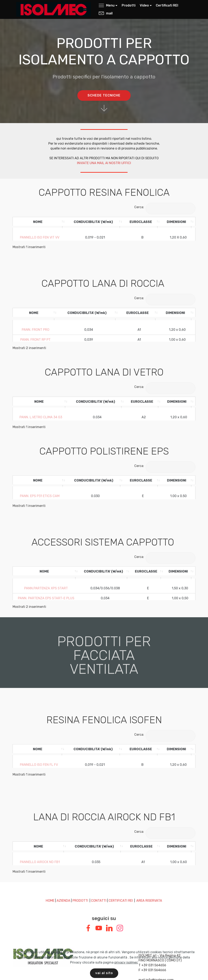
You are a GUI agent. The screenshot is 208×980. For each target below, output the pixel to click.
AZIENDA (63, 870)
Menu (107, 5)
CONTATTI (99, 870)
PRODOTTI (80, 870)
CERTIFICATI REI (121, 870)
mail (106, 13)
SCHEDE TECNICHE (104, 96)
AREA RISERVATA (149, 870)
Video (144, 5)
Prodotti (129, 5)
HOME (50, 870)
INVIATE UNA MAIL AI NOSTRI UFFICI (104, 163)
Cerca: (165, 207)
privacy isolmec (126, 971)
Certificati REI (167, 5)
